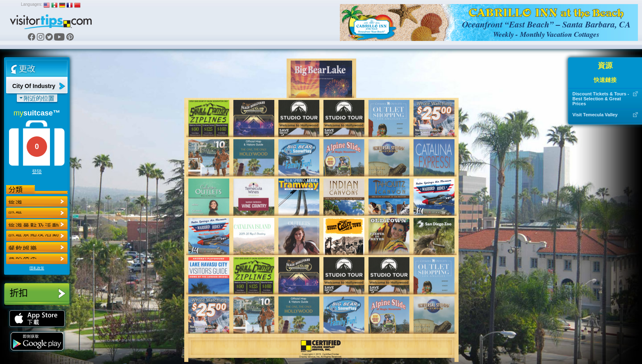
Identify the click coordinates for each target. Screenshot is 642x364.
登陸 (37, 172)
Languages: (32, 4)
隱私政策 (37, 268)
